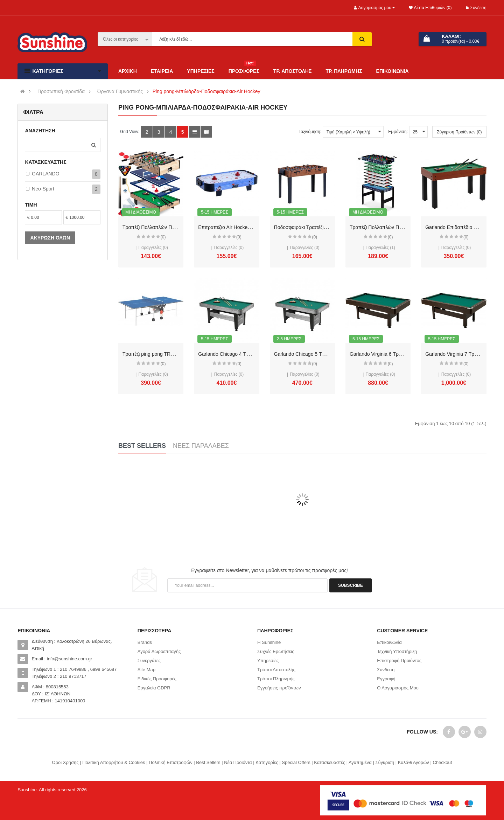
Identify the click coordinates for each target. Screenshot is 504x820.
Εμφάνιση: (398, 132)
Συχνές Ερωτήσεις (276, 651)
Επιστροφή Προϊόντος (399, 661)
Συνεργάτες (149, 661)
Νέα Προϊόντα (238, 762)
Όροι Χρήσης (65, 762)
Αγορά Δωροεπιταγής (159, 651)
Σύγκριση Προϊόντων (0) (459, 132)
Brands (145, 642)
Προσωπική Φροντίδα (61, 92)
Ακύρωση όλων (50, 238)
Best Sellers (208, 762)
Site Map (146, 670)
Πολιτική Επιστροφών (171, 762)
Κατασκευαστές (330, 762)
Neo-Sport (43, 189)
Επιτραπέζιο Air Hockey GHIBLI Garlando (243, 227)
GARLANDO (46, 174)
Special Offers (296, 762)
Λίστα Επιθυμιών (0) (432, 8)
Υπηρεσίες (268, 661)
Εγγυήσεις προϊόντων (279, 688)
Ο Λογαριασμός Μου (398, 688)
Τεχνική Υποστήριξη (397, 651)
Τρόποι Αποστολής (276, 670)
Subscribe (351, 585)
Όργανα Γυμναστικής (120, 92)
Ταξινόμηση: (310, 132)
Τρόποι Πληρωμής (276, 679)
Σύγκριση (385, 762)
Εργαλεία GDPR (154, 688)
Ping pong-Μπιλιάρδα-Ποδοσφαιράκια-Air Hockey (206, 92)
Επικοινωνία (389, 642)
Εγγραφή (386, 679)
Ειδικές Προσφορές (157, 679)
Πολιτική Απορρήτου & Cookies (114, 762)
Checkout (442, 762)
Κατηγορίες (267, 762)
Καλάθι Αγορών (414, 762)
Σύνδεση (476, 8)
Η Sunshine (269, 642)
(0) (163, 237)
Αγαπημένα (360, 762)
